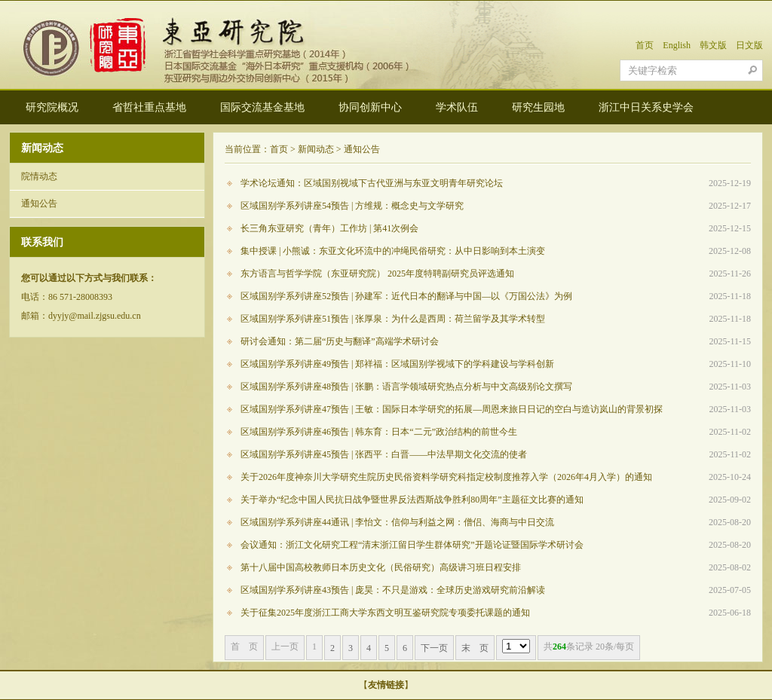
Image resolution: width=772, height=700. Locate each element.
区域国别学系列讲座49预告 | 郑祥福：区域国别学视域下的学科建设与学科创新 (397, 364)
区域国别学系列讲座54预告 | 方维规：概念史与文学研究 (352, 206)
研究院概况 (52, 107)
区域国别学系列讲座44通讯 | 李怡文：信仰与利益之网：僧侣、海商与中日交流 (397, 522)
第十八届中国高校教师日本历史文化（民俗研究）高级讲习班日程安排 (381, 567)
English (677, 45)
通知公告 (39, 203)
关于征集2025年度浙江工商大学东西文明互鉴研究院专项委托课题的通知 (385, 613)
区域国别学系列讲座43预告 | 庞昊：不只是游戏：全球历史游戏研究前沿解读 (393, 590)
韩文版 (713, 45)
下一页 (434, 648)
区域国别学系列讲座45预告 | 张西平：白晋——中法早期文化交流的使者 (384, 454)
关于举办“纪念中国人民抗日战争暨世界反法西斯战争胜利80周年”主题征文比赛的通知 (412, 500)
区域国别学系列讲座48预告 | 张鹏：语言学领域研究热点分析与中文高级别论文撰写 (406, 387)
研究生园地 (538, 107)
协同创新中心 (370, 107)
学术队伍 (457, 107)
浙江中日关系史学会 (646, 107)
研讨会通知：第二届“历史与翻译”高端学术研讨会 (340, 341)
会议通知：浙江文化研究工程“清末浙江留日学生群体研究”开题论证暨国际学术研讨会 (412, 545)
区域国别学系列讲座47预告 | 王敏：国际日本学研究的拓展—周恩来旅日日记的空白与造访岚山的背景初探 (452, 409)
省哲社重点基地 (149, 107)
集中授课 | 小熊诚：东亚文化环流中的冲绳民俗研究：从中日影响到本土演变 (393, 251)
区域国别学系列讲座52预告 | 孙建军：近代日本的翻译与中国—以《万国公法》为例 (406, 296)
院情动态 (39, 176)
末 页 (475, 648)
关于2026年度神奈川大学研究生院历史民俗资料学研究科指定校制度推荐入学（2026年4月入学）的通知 (446, 477)
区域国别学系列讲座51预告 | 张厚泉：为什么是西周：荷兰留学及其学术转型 (393, 319)
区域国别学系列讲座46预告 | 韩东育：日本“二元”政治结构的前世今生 (379, 432)
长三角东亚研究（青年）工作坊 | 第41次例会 (329, 228)
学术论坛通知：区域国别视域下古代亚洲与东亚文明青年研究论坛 (372, 183)
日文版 (749, 45)
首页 (645, 45)
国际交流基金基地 (262, 107)
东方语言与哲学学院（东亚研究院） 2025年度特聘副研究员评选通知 (377, 274)
